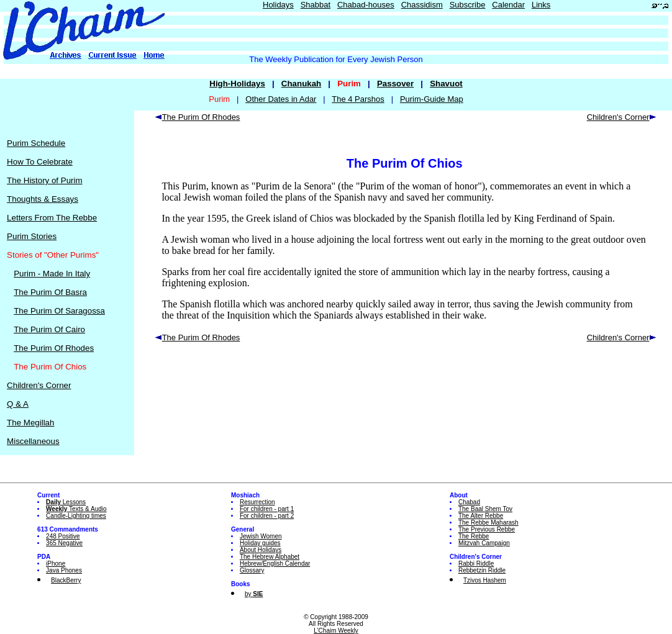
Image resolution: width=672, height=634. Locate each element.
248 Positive (63, 536)
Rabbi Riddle (476, 564)
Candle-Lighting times (76, 516)
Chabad (469, 502)
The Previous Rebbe (487, 529)
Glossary (252, 570)
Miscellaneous (33, 441)
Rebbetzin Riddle (482, 570)
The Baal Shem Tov (485, 509)
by (254, 594)
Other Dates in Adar (281, 99)
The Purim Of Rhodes (54, 348)
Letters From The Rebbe (52, 218)
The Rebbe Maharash (488, 523)
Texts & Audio (76, 509)
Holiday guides (260, 543)
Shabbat (316, 5)
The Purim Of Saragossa (59, 311)
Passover (395, 84)
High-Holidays (237, 84)
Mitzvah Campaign (484, 543)
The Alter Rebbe (481, 516)
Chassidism (422, 5)
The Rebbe (474, 536)
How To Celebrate (40, 162)
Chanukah (301, 84)
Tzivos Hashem (485, 580)
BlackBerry (66, 580)
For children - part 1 (267, 509)
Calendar (508, 5)
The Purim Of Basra (50, 292)
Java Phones (64, 570)
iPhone (56, 564)
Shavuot (446, 84)
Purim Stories (32, 236)
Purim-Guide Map (432, 99)
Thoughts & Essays (43, 199)
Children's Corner (39, 385)
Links (541, 5)
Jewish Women (261, 536)
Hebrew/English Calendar (275, 564)
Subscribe (468, 5)
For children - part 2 (267, 516)
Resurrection (257, 502)
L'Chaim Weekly (336, 631)
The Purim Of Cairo (49, 329)
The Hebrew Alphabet (270, 557)
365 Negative (64, 543)
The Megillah (30, 423)
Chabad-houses (366, 5)
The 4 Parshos (358, 99)
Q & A (18, 404)
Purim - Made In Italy (52, 274)
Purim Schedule (36, 143)
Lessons (66, 502)
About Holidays (261, 550)
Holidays (278, 5)
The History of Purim (44, 180)
